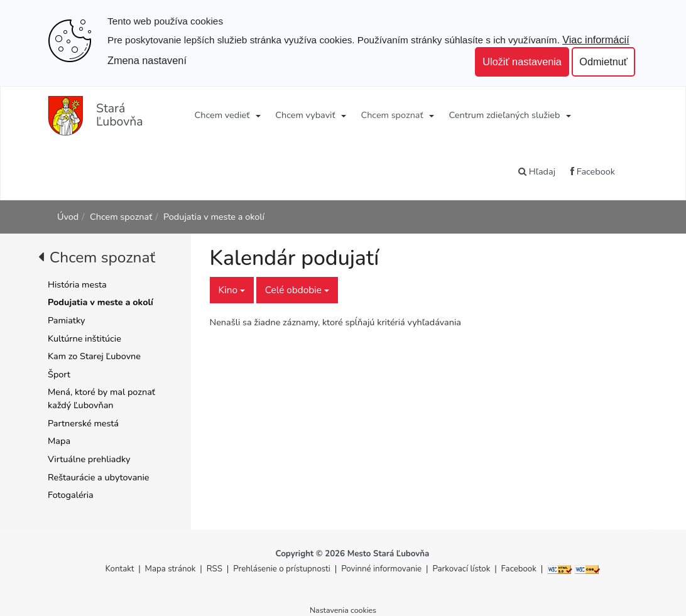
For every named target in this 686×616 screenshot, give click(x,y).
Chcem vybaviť (305, 115)
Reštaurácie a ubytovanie (99, 477)
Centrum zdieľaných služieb (505, 115)
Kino (232, 290)
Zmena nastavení (147, 60)
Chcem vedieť (222, 115)
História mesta (77, 284)
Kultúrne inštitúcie (84, 338)
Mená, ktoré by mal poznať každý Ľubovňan (101, 398)
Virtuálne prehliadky (89, 459)
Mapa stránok (171, 569)
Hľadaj (537, 171)
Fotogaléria (71, 495)
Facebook (593, 171)
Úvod (68, 217)
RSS (216, 569)
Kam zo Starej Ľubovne (94, 356)
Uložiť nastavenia (522, 62)
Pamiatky (66, 320)
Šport (59, 374)
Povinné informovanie (381, 569)
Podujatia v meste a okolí (214, 217)
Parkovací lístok (461, 569)
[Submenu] (257, 115)
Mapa (59, 441)
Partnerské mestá (83, 423)
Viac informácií (596, 40)
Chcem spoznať (392, 115)
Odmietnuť (603, 62)
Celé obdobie (297, 290)
